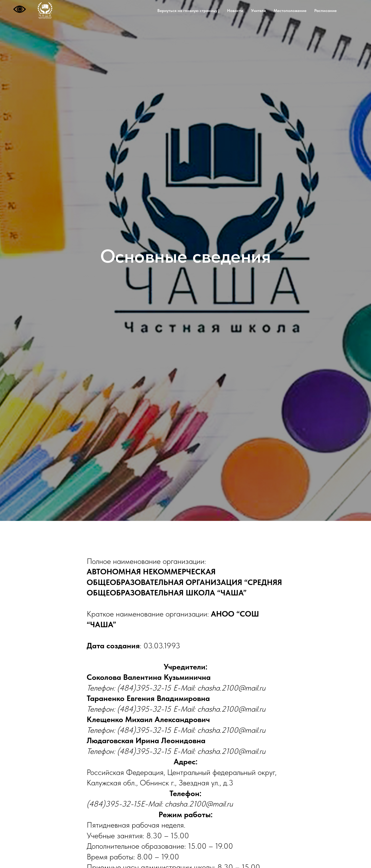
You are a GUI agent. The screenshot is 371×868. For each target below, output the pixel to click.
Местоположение (290, 11)
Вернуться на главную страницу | (188, 11)
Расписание (325, 11)
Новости (235, 11)
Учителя (258, 11)
